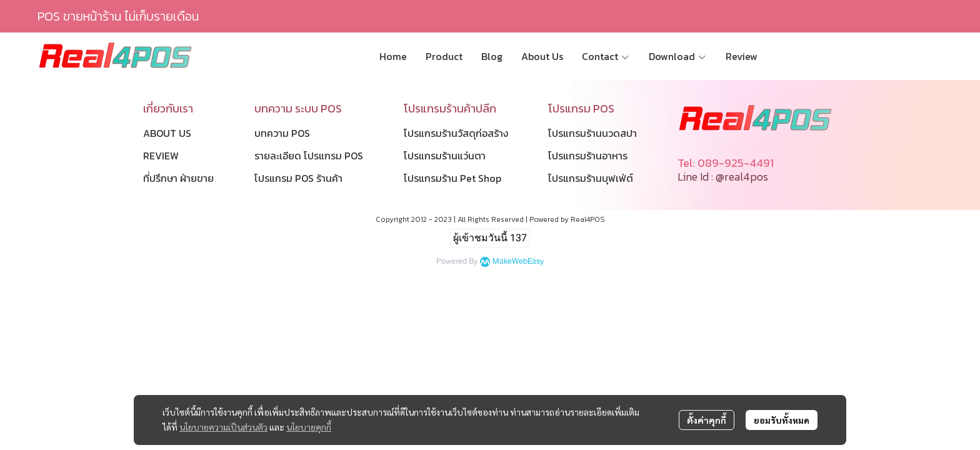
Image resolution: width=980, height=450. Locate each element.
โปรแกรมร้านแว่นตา (445, 156)
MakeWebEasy (518, 262)
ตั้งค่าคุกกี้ (707, 420)
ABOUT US (167, 133)
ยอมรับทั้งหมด (782, 420)
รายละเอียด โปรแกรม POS (309, 156)
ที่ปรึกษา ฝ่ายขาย (178, 178)
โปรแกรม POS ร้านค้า (298, 178)
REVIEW (161, 156)
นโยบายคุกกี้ (309, 427)
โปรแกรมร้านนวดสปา (592, 133)
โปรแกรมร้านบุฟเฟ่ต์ (591, 178)
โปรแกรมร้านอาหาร (588, 156)
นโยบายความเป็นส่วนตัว (223, 427)
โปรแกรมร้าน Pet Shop (452, 178)
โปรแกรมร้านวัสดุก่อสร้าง (456, 133)
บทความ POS (282, 133)
